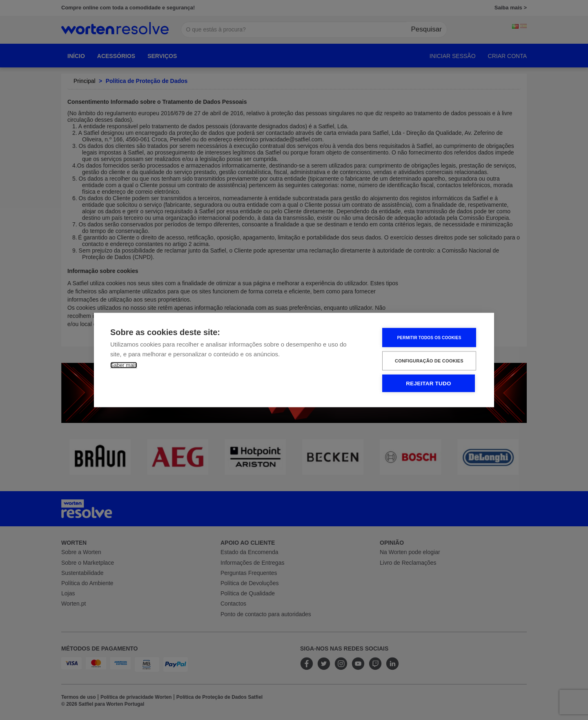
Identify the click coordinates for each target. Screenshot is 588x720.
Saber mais (124, 365)
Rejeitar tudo (428, 383)
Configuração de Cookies (429, 361)
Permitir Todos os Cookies (429, 337)
